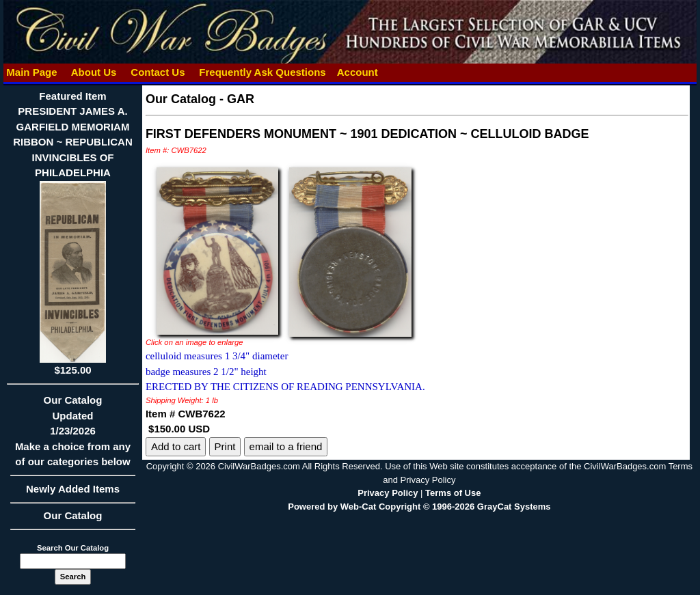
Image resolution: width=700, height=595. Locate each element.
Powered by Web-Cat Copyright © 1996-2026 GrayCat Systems (419, 507)
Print (225, 446)
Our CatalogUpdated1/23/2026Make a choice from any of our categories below (73, 435)
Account (358, 72)
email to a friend (286, 446)
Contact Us (158, 72)
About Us (94, 72)
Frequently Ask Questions (262, 72)
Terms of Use (453, 493)
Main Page (32, 72)
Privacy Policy (388, 493)
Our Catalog (73, 515)
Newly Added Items (73, 493)
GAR (241, 99)
